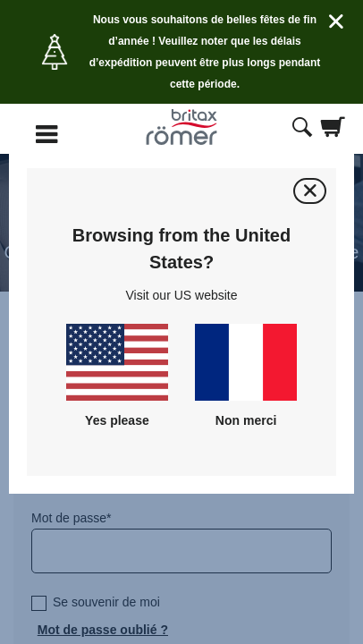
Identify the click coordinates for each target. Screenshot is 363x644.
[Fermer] (310, 191)
